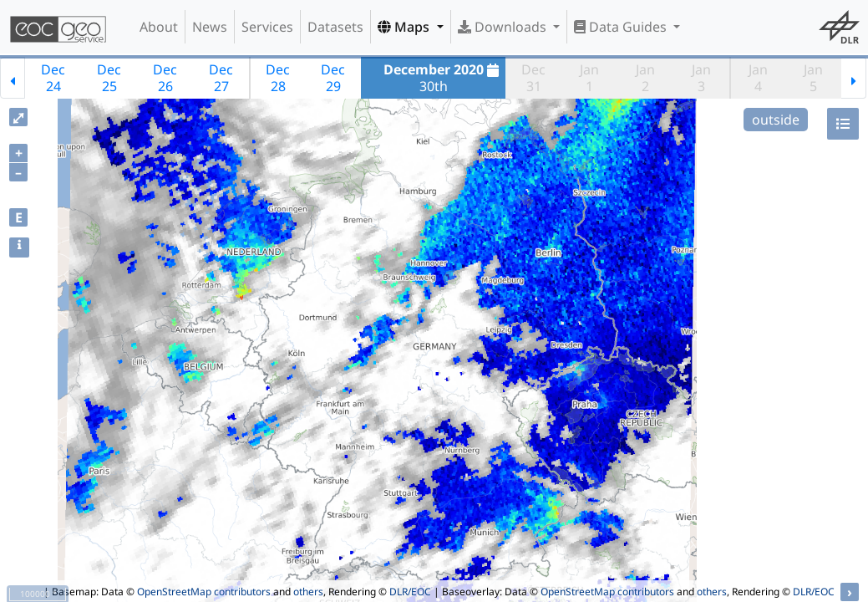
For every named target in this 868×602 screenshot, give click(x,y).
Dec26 (165, 78)
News (210, 27)
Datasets (335, 27)
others (308, 592)
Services (267, 27)
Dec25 (109, 78)
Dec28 (278, 78)
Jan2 (645, 78)
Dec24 (53, 78)
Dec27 (221, 78)
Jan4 (758, 78)
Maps (405, 27)
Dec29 (333, 78)
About (159, 27)
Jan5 (813, 78)
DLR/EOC (410, 592)
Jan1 (589, 78)
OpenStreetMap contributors (204, 592)
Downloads (504, 27)
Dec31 (533, 78)
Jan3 (701, 78)
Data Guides (622, 27)
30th (444, 78)
